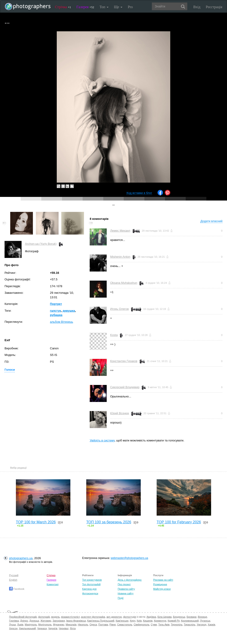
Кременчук (160, 621)
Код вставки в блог (139, 193)
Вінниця (202, 617)
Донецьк (34, 621)
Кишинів (148, 621)
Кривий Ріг (174, 621)
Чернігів (53, 628)
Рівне (113, 624)
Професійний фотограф (23, 617)
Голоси (10, 370)
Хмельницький (27, 628)
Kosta (114, 335)
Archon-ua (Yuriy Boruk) (41, 244)
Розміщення (160, 584)
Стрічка (63, 7)
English (13, 580)
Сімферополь (142, 624)
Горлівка (14, 621)
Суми (154, 624)
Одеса (93, 624)
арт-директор (114, 617)
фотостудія (130, 617)
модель (56, 617)
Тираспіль (190, 624)
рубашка (56, 315)
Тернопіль (177, 624)
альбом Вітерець (62, 322)
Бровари (192, 617)
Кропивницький (190, 621)
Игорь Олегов (119, 309)
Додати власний (211, 221)
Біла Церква (165, 617)
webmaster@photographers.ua (130, 558)
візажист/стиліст (70, 617)
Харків (211, 624)
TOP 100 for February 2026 (179, 522)
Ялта (73, 628)
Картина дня (89, 589)
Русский (14, 575)
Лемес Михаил (120, 231)
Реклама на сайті (163, 580)
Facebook (17, 589)
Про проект (124, 584)
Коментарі (53, 584)
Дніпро (24, 621)
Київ (139, 621)
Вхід (197, 7)
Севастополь (125, 624)
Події (121, 598)
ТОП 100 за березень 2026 (109, 522)
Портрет (56, 304)
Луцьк (12, 624)
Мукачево (59, 624)
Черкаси (42, 628)
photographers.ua (21, 558)
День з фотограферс (130, 580)
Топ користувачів (92, 580)
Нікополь (83, 624)
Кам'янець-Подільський (101, 621)
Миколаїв (71, 624)
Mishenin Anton (120, 257)
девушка (69, 311)
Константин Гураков (124, 361)
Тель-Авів (164, 624)
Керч (133, 621)
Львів (20, 624)
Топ (104, 7)
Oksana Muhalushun (124, 283)
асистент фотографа (93, 617)
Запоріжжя (59, 621)
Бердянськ (179, 617)
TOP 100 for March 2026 (36, 522)
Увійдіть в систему (102, 440)
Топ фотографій (91, 584)
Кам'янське (122, 621)
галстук (55, 311)
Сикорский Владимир (125, 387)
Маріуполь (31, 624)
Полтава (103, 624)
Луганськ (205, 621)
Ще (118, 7)
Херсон (13, 628)
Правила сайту (126, 589)
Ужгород (202, 624)
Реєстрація (214, 7)
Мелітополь (45, 624)
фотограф (44, 617)
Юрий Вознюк (120, 413)
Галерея (85, 7)
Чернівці (64, 628)
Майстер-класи (162, 589)
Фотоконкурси (90, 593)
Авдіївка (151, 617)
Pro (130, 7)
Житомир (46, 621)
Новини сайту (126, 593)
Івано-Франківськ (76, 621)
